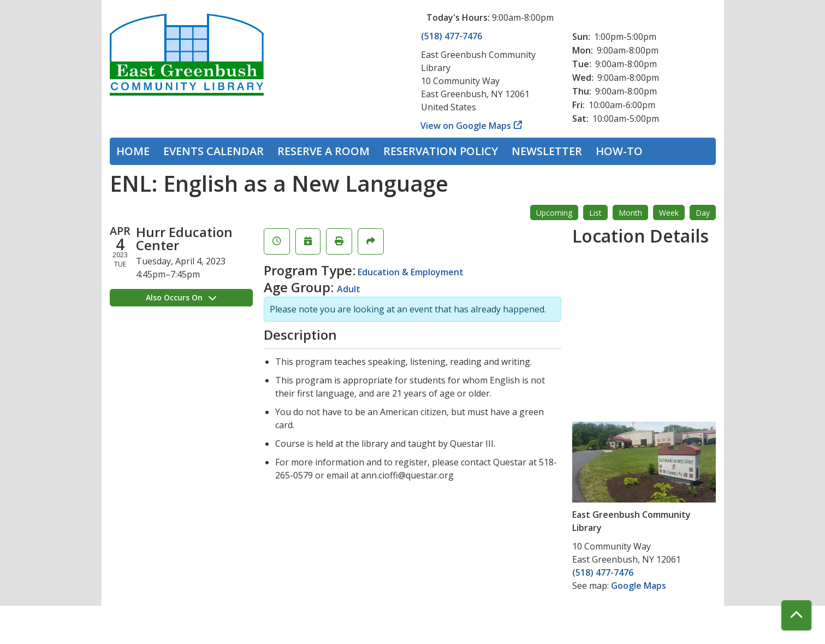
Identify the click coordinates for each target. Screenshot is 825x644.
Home (133, 151)
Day (703, 213)
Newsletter (547, 151)
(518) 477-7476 (452, 36)
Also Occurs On (181, 297)
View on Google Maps (466, 126)
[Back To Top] (796, 615)
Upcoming (554, 213)
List (595, 213)
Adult (349, 289)
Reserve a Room (324, 151)
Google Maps (639, 586)
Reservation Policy (441, 151)
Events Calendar (213, 151)
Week (669, 213)
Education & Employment (411, 272)
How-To (619, 151)
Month (630, 213)
